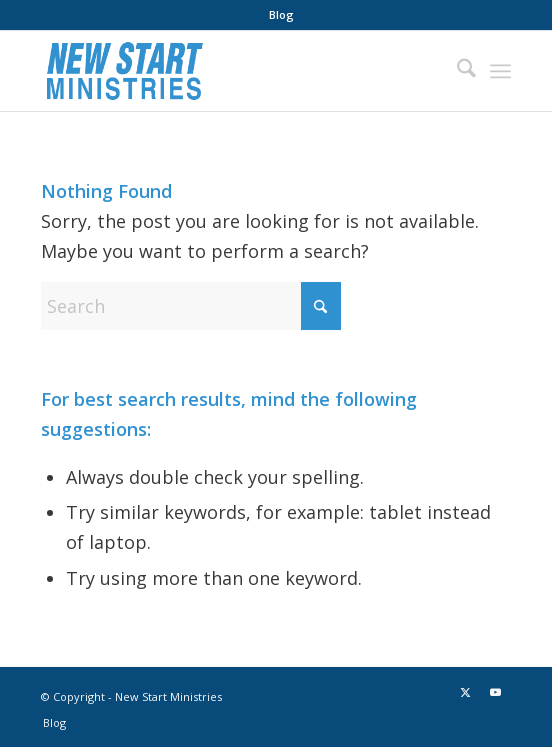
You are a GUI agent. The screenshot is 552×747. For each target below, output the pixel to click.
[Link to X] (466, 692)
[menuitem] (281, 15)
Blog (281, 14)
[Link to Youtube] (496, 692)
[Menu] (500, 71)
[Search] (456, 71)
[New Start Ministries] (228, 71)
